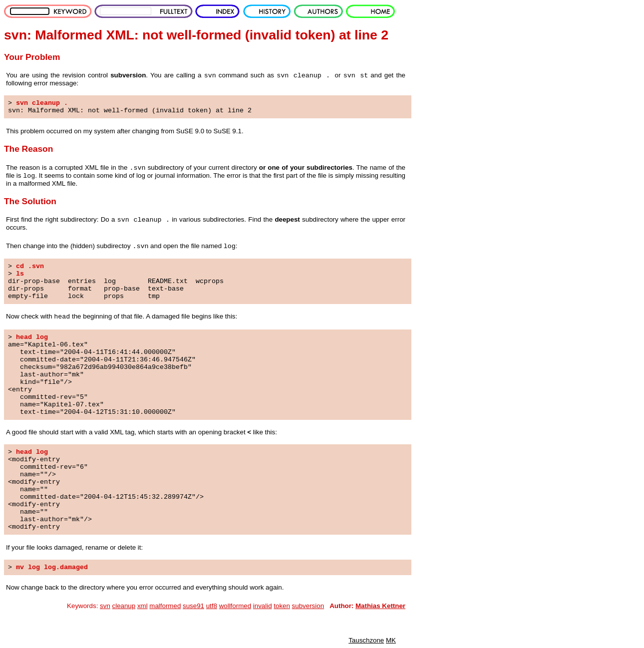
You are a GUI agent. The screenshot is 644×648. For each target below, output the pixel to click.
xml (143, 606)
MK (391, 640)
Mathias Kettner (380, 606)
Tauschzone (366, 640)
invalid (263, 606)
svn (105, 606)
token (282, 606)
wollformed (235, 606)
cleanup (124, 606)
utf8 (212, 606)
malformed (165, 606)
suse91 (193, 606)
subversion (308, 606)
